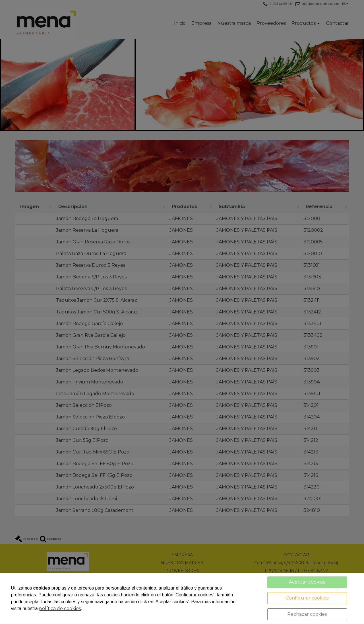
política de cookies (60, 608)
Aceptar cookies (307, 582)
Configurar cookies (307, 598)
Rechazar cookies (307, 614)
